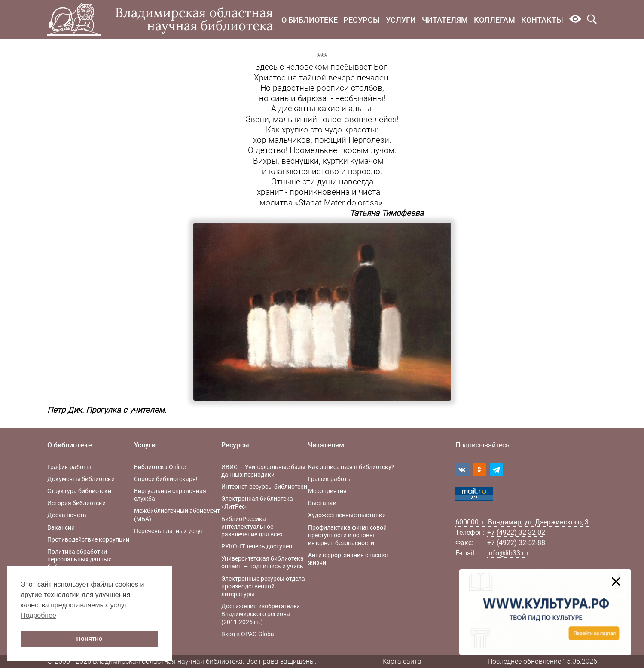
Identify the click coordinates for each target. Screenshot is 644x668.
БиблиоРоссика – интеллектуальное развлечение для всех (252, 527)
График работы (69, 467)
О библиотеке (310, 20)
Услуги (401, 20)
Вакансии (61, 527)
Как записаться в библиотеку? (351, 467)
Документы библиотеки (81, 479)
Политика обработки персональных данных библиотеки (79, 559)
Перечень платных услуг (169, 531)
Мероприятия (327, 491)
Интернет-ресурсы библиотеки (264, 487)
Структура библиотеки (79, 491)
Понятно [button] (90, 639)
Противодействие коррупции (88, 539)
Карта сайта (402, 661)
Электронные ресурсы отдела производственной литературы (263, 586)
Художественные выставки (347, 515)
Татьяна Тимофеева (387, 213)
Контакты (542, 20)
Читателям (445, 20)
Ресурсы (362, 20)
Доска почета (67, 515)
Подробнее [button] (38, 615)
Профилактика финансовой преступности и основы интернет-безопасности (347, 535)
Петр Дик (65, 410)
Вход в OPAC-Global (248, 634)
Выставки (322, 503)
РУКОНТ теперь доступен (257, 546)
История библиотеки (76, 503)
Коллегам (494, 20)
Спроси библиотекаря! (166, 479)
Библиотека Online (160, 467)
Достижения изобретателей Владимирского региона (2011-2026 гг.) (261, 614)
